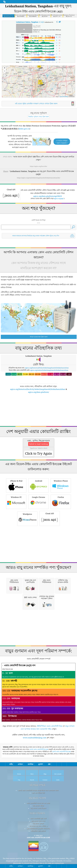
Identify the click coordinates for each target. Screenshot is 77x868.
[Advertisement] (39, 257)
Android (38, 513)
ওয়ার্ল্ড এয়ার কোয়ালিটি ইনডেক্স (39, 777)
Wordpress (27, 546)
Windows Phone (61, 513)
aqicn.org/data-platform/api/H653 (48, 196)
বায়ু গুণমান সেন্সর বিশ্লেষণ (38, 836)
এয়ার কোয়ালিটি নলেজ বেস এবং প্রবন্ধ (38, 831)
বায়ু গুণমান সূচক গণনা (38, 849)
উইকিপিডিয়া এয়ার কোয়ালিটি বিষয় (50, 754)
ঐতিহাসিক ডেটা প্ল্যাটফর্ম (38, 859)
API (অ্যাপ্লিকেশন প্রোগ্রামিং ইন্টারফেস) (38, 857)
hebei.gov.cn (24, 129)
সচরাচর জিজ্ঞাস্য (37, 841)
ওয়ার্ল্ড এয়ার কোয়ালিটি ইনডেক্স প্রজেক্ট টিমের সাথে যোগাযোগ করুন (38, 818)
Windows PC (16, 530)
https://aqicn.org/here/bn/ (38, 166)
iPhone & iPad (16, 513)
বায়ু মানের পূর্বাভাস (38, 852)
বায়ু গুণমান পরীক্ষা (38, 834)
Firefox (61, 530)
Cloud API (50, 546)
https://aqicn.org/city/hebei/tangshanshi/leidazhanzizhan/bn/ (39, 178)
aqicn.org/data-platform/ (39, 420)
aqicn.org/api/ (59, 198)
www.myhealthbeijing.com (35, 766)
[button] (39, 68)
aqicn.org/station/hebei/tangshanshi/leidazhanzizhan (49, 398)
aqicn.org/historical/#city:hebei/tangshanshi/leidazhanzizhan (47, 396)
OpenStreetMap (64, 97)
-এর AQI (30, 22)
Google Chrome (38, 530)
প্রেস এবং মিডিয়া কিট (38, 821)
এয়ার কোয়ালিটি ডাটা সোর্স (38, 847)
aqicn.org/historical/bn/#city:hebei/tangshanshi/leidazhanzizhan (38, 417)
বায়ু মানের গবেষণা (37, 826)
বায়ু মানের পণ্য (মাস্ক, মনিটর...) (38, 854)
